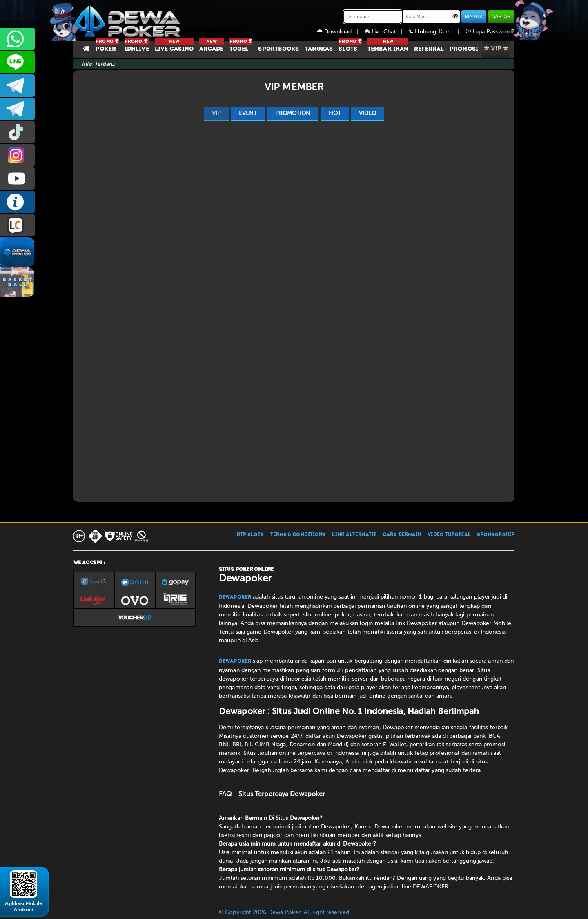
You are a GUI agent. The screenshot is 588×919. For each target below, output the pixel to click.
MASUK (474, 17)
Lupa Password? (490, 32)
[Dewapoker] (129, 20)
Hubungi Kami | (437, 32)
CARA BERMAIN (402, 535)
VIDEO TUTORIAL (449, 535)
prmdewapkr (17, 132)
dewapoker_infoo (17, 86)
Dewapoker (235, 597)
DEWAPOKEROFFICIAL (17, 179)
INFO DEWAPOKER (17, 202)
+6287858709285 (17, 39)
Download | (341, 32)
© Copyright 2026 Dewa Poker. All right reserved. (285, 912)
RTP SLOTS (251, 535)
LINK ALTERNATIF (354, 535)
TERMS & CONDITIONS (298, 535)
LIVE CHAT (17, 225)
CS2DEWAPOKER (17, 62)
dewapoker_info (17, 109)
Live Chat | (387, 32)
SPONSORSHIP (496, 535)
